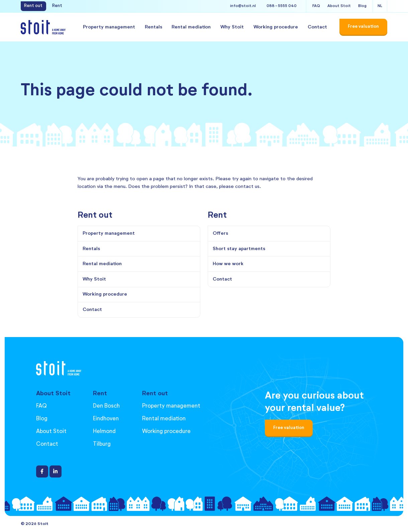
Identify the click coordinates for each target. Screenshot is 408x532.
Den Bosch (106, 406)
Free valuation (289, 428)
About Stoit (339, 6)
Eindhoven (106, 419)
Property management (109, 27)
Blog (362, 6)
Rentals (154, 27)
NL (380, 6)
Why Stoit (232, 27)
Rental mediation (191, 27)
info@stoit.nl (243, 6)
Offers (220, 233)
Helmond (104, 432)
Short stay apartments (239, 249)
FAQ (316, 6)
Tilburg (102, 444)
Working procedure (276, 27)
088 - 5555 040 (282, 6)
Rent (57, 6)
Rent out (33, 6)
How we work (228, 264)
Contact (317, 27)
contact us (247, 187)
